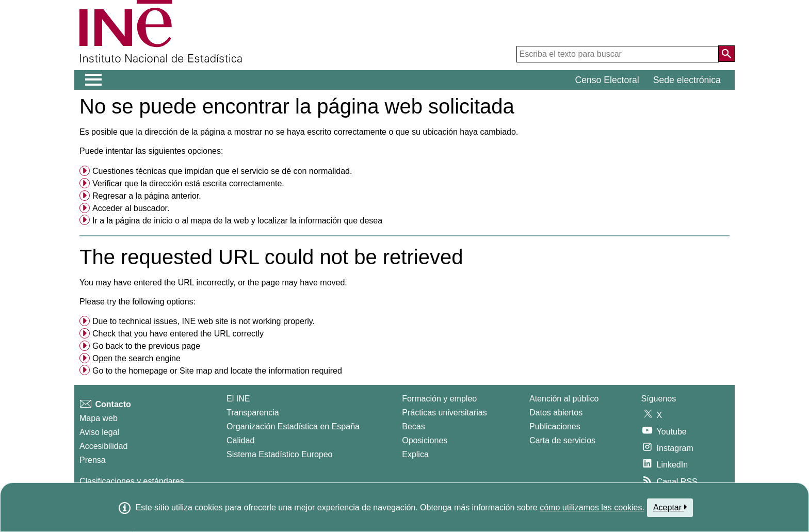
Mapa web (99, 418)
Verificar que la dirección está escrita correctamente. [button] (188, 183)
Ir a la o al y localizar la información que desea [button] (237, 221)
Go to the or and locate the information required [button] (217, 371)
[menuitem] (405, 171)
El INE (238, 399)
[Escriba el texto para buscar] (618, 54)
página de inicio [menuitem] (144, 221)
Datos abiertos (556, 413)
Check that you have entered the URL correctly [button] (178, 334)
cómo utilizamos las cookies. (592, 507)
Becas (413, 426)
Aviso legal (99, 432)
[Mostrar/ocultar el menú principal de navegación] (94, 80)
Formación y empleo (439, 399)
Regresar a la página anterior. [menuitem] (147, 196)
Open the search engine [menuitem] (136, 358)
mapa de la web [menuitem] (220, 221)
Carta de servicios (562, 440)
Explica (415, 454)
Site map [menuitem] (196, 371)
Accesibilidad (103, 446)
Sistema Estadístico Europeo (279, 454)
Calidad (240, 440)
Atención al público (564, 399)
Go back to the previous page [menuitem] (146, 346)
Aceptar (670, 507)
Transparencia (253, 413)
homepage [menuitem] (148, 371)
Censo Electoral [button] (607, 80)
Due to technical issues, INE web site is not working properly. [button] (204, 321)
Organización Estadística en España (293, 426)
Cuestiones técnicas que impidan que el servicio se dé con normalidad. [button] (222, 171)
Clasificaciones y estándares (132, 481)
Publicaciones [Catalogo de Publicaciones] (555, 426)
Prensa (93, 460)
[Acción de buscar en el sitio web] (726, 54)
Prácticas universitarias (444, 413)
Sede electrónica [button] (687, 80)
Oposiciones (425, 440)
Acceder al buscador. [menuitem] (131, 208)
